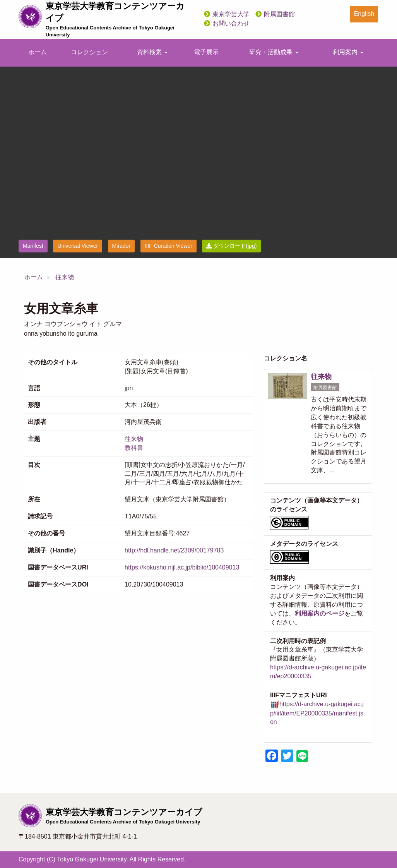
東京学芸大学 (231, 14)
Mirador (121, 246)
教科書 (134, 448)
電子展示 (206, 52)
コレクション (89, 52)
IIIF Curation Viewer (169, 246)
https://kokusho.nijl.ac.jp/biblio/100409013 (182, 567)
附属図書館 (279, 14)
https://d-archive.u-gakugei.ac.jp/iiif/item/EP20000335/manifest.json (317, 713)
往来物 (65, 277)
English (364, 14)
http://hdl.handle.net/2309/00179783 (174, 550)
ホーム (38, 52)
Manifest (33, 246)
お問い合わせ (231, 23)
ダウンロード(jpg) (231, 246)
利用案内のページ (320, 613)
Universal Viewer (78, 246)
